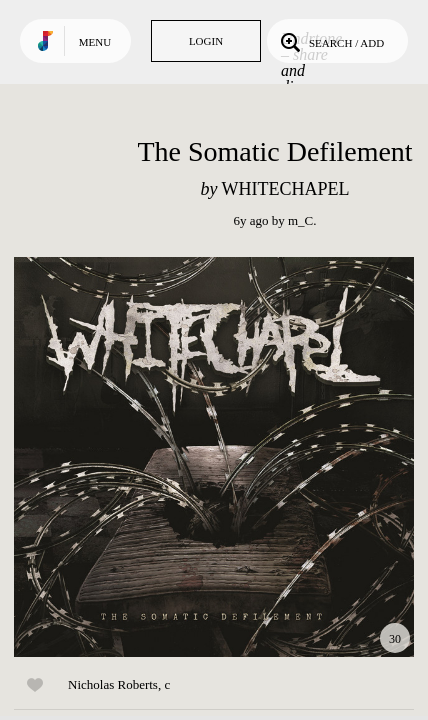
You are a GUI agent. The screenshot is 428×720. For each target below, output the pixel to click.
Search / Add (330, 41)
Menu (95, 42)
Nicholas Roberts (113, 684)
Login (206, 41)
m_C (300, 220)
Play (214, 457)
